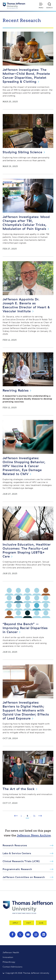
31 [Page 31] (34, 816)
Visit (29, 923)
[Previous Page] (16, 816)
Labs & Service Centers (17, 853)
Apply (15, 923)
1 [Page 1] (21, 816)
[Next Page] (40, 816)
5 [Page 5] (27, 816)
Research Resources (15, 845)
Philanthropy (9, 962)
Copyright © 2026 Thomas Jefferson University (27, 973)
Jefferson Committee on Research (24, 877)
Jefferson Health (11, 952)
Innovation (8, 957)
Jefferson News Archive (34, 835)
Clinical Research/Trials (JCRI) (21, 861)
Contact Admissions (13, 967)
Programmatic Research (17, 869)
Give (41, 923)
